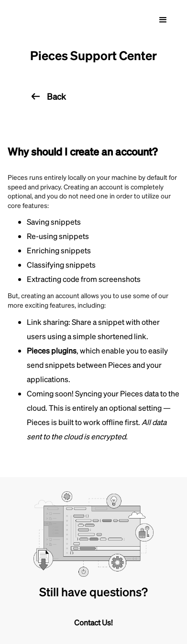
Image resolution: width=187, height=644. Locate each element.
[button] (163, 20)
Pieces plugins (52, 350)
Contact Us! (93, 622)
